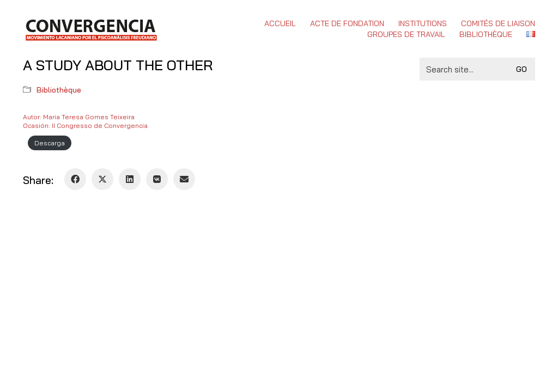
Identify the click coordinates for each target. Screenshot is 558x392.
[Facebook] (75, 179)
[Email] (184, 179)
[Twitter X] (102, 179)
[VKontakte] (157, 179)
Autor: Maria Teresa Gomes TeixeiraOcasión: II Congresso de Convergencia (85, 121)
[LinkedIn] (130, 179)
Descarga (50, 143)
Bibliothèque (59, 90)
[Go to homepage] (91, 29)
